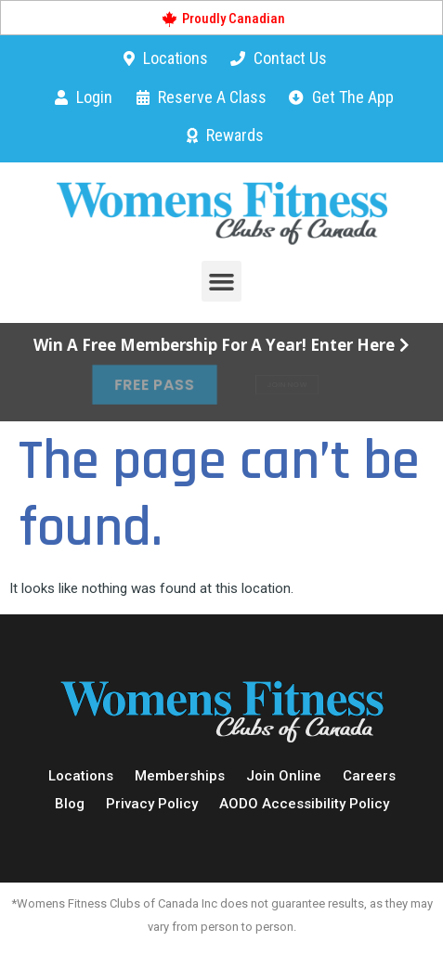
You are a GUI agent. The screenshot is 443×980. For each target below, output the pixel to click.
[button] (222, 281)
